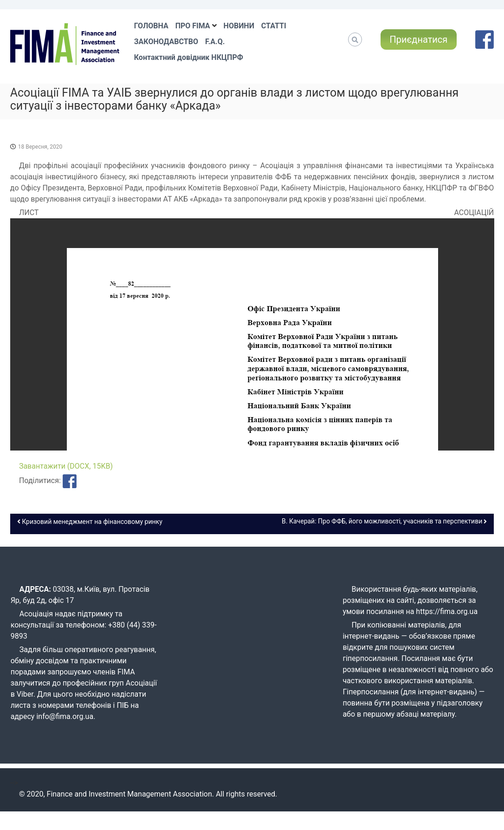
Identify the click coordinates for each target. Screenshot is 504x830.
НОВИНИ (239, 26)
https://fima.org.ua (447, 611)
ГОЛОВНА (151, 26)
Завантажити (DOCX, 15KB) (66, 466)
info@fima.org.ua (65, 716)
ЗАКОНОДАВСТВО (166, 42)
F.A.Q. (215, 42)
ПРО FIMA (193, 26)
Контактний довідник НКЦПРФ (189, 57)
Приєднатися (419, 39)
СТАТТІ (274, 26)
